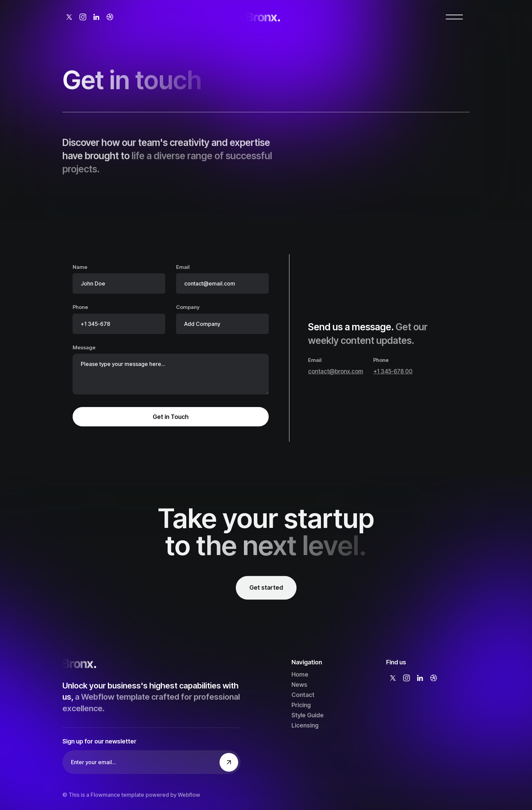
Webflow (189, 795)
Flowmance (105, 795)
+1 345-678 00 (393, 371)
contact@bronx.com (336, 371)
